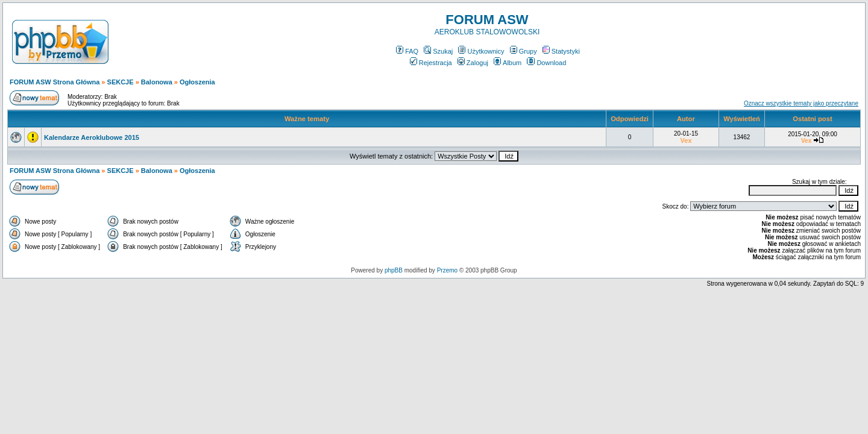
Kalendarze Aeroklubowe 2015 (92, 137)
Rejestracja (431, 63)
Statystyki (561, 51)
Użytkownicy (481, 51)
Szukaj (438, 51)
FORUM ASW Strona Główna (55, 82)
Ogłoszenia (197, 82)
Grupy (524, 51)
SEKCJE (121, 82)
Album (508, 63)
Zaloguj (473, 63)
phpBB (394, 270)
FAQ (407, 51)
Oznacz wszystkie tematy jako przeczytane (801, 103)
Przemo (447, 270)
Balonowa (157, 82)
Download (546, 63)
